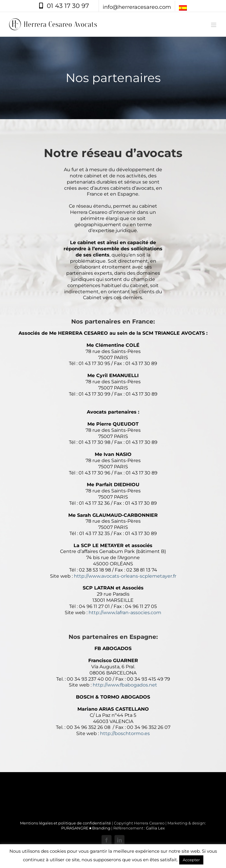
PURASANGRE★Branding (86, 828)
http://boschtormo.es (125, 733)
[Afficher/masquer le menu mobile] (214, 25)
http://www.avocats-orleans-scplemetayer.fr (125, 576)
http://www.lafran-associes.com (125, 613)
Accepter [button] (191, 860)
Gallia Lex (155, 828)
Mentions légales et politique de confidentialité (65, 823)
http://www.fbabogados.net (125, 685)
